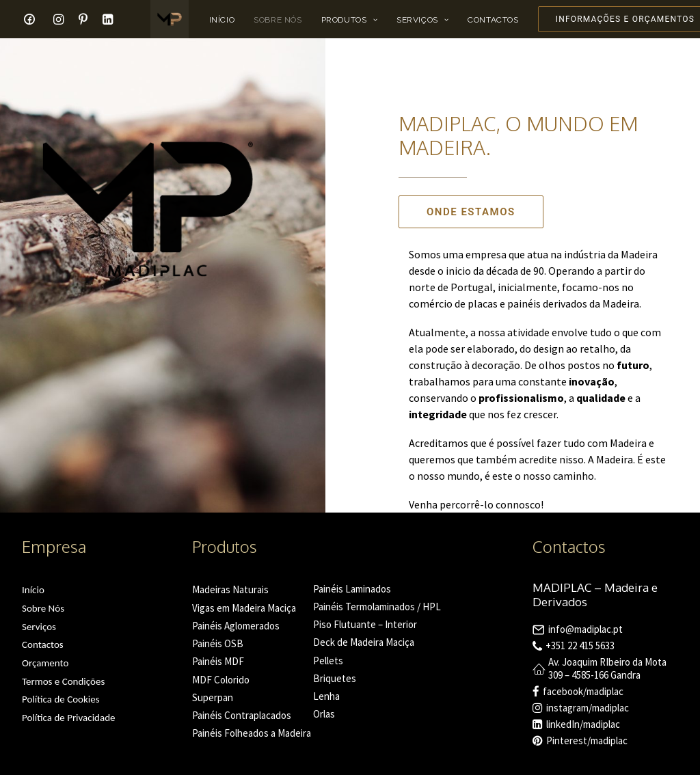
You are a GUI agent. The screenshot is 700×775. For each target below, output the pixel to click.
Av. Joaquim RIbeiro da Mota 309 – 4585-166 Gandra (607, 668)
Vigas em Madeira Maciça (244, 608)
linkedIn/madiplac (583, 724)
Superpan (213, 697)
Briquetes (335, 678)
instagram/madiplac (588, 708)
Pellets (328, 661)
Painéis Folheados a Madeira (252, 733)
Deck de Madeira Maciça (364, 642)
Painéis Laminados (352, 589)
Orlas (324, 714)
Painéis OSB (218, 643)
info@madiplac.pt (585, 629)
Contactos (493, 20)
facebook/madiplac (583, 691)
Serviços (422, 20)
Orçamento (45, 663)
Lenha (326, 696)
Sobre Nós (278, 20)
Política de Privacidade (69, 718)
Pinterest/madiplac (587, 740)
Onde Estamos (471, 212)
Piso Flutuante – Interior (365, 624)
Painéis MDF (218, 661)
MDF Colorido (221, 680)
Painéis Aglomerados (236, 626)
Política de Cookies (61, 699)
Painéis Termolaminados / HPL (377, 607)
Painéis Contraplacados (242, 715)
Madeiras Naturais (230, 589)
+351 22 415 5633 (580, 645)
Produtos (349, 20)
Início (222, 20)
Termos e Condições (63, 681)
